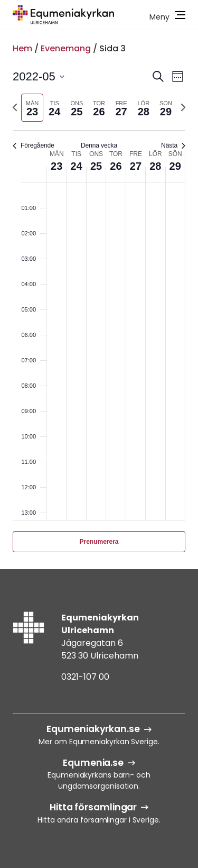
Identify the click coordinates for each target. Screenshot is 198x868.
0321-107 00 (85, 677)
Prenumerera (99, 542)
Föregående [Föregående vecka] (34, 145)
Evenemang (66, 48)
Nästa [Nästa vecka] (173, 145)
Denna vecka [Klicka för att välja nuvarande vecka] (99, 145)
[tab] (32, 108)
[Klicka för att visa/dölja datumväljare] (39, 76)
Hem (22, 48)
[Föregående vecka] (15, 107)
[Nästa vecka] (183, 107)
